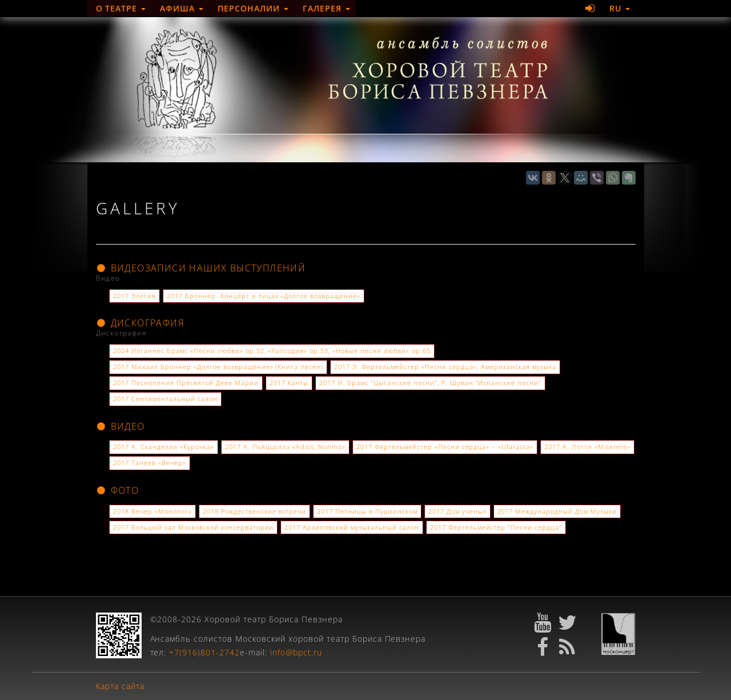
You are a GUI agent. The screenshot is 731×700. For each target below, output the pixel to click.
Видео (121, 426)
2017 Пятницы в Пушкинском (367, 511)
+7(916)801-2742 (204, 652)
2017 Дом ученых (457, 511)
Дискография (140, 323)
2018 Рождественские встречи (254, 511)
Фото (118, 490)
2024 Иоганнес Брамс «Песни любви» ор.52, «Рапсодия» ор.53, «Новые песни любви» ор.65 (272, 351)
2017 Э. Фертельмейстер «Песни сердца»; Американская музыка (445, 367)
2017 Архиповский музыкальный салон (352, 527)
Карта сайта (121, 686)
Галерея (326, 8)
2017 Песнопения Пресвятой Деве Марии (186, 383)
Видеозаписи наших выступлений (201, 268)
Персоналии (253, 8)
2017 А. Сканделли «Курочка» (163, 447)
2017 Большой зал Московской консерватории (193, 527)
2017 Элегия (134, 296)
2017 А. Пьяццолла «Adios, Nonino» (285, 447)
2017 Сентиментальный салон (165, 399)
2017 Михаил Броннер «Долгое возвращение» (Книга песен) (218, 367)
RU (620, 8)
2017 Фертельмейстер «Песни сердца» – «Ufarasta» (445, 447)
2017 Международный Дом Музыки (557, 511)
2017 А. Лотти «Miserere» (587, 447)
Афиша (182, 8)
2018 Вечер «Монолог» (152, 511)
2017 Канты (289, 383)
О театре (121, 8)
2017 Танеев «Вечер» (150, 463)
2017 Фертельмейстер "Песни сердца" (496, 527)
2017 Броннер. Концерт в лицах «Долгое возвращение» (264, 296)
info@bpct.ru (296, 652)
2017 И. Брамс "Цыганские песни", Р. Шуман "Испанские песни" (430, 383)
